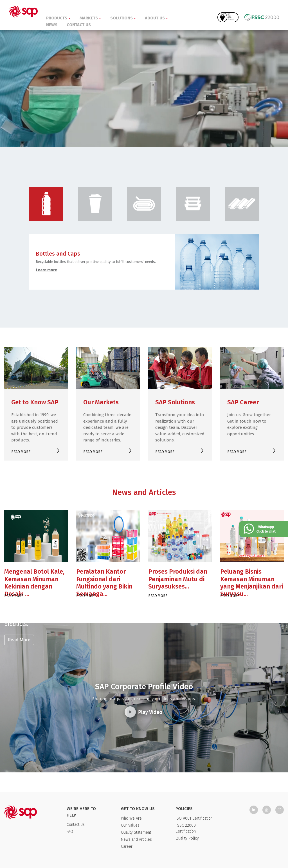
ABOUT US (156, 18)
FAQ (70, 832)
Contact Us (76, 825)
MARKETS (90, 18)
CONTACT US (79, 25)
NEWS (52, 25)
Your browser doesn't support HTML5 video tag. (144, 73)
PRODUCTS (58, 18)
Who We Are (131, 818)
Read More (19, 640)
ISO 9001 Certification (194, 818)
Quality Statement (136, 832)
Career (127, 846)
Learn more (47, 270)
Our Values (130, 825)
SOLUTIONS (123, 18)
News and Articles (136, 839)
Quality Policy (187, 838)
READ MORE (21, 452)
